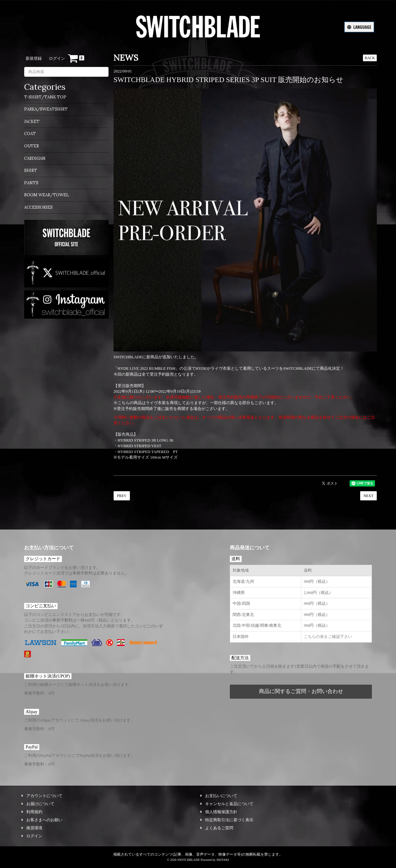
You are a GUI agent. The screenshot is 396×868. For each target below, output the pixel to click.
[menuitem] (66, 99)
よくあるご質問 (217, 828)
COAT (30, 134)
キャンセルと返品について (227, 804)
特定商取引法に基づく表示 (227, 820)
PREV (122, 496)
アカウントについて (42, 796)
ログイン (57, 58)
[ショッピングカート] (76, 59)
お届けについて (38, 804)
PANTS (31, 183)
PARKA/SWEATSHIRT (46, 109)
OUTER (32, 146)
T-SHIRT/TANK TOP (45, 97)
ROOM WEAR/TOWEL (47, 195)
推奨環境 (32, 828)
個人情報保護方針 (219, 812)
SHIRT (31, 170)
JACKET (32, 122)
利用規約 (32, 812)
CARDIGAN (35, 158)
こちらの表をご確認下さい (328, 637)
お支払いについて (219, 796)
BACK (370, 58)
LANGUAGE (359, 27)
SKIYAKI (223, 860)
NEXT (368, 496)
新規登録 (34, 58)
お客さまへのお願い (42, 820)
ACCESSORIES (38, 207)
